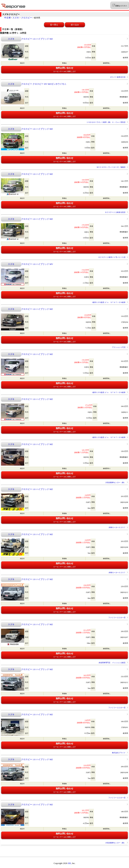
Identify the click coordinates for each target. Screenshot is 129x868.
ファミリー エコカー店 (117, 617)
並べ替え (54, 25)
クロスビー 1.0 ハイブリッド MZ (37, 39)
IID (69, 863)
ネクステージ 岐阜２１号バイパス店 (112, 257)
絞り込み (75, 25)
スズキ (16, 18)
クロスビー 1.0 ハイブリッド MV (37, 264)
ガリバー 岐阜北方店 (118, 77)
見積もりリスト (120, 5)
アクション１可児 (119, 347)
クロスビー (27, 18)
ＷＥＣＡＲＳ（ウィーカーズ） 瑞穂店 (111, 167)
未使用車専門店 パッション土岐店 (112, 663)
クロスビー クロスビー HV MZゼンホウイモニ (44, 84)
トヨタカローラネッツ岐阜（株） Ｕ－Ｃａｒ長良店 (106, 122)
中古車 (7, 18)
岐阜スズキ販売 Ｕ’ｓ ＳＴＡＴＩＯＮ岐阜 (109, 302)
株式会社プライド (119, 753)
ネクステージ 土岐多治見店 (115, 212)
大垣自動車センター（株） (115, 482)
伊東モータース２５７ (117, 527)
